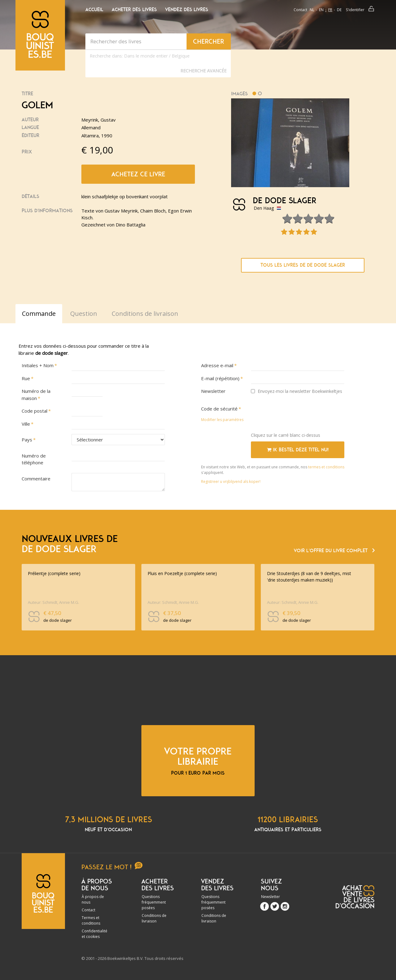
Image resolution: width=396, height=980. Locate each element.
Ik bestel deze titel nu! (298, 450)
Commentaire (36, 479)
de (339, 10)
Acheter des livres (134, 10)
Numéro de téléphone (34, 459)
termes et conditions (326, 467)
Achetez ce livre (138, 174)
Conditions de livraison (154, 918)
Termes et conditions (91, 920)
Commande (39, 314)
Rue (26, 378)
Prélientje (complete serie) (54, 573)
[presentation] (298, 415)
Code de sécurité (219, 409)
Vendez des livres (187, 10)
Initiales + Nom (38, 365)
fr (330, 10)
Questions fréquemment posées (154, 902)
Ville (26, 424)
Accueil (94, 10)
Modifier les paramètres (222, 420)
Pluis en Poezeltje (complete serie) (182, 573)
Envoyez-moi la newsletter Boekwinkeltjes (297, 391)
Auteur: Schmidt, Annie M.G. (54, 602)
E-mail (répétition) (220, 378)
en (321, 10)
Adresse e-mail (217, 365)
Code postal (34, 411)
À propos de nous (93, 899)
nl (312, 10)
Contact (300, 10)
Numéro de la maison (36, 395)
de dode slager (285, 201)
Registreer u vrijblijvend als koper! (231, 481)
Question (84, 314)
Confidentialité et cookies (95, 934)
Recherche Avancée (203, 71)
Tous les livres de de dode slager (303, 265)
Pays (27, 440)
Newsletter (213, 391)
